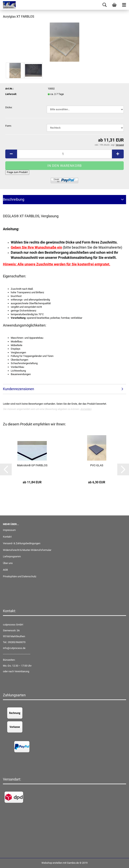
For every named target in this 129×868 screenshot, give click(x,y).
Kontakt (7, 537)
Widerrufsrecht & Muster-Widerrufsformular (27, 550)
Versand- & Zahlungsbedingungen (22, 543)
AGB (5, 570)
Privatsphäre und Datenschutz (20, 576)
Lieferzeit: (11, 94)
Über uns (8, 563)
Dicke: (9, 107)
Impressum (9, 530)
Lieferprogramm (12, 556)
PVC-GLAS (97, 465)
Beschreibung (14, 199)
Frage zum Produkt (17, 172)
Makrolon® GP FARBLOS (32, 465)
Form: (8, 126)
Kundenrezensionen (18, 389)
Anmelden (86, 409)
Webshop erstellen (52, 863)
